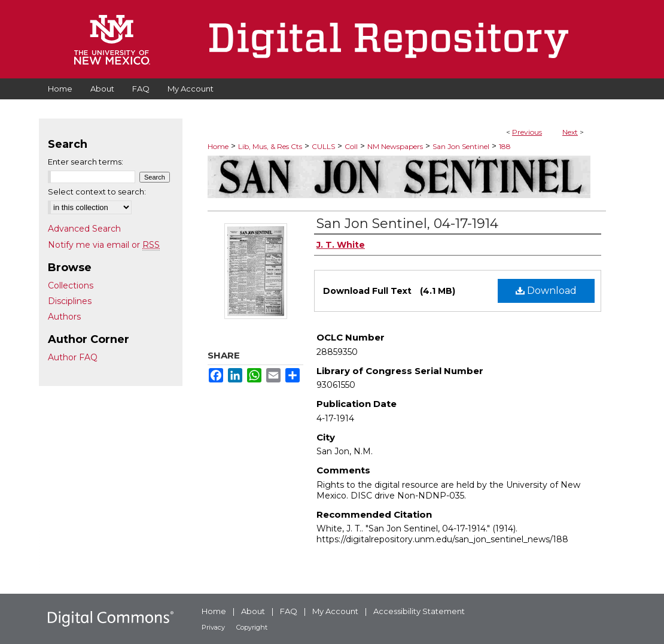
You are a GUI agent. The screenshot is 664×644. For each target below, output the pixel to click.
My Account (335, 611)
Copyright (252, 627)
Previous (527, 132)
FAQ (289, 611)
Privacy (213, 627)
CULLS (323, 146)
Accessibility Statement (419, 611)
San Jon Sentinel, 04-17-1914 (407, 224)
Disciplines (70, 301)
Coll (351, 146)
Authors (64, 317)
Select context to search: (97, 192)
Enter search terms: (86, 162)
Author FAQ (73, 357)
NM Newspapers (395, 146)
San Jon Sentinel (461, 146)
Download (546, 291)
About (253, 611)
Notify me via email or (104, 245)
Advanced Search (84, 229)
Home (218, 146)
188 (505, 146)
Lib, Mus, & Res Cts (270, 146)
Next (570, 132)
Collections (71, 285)
